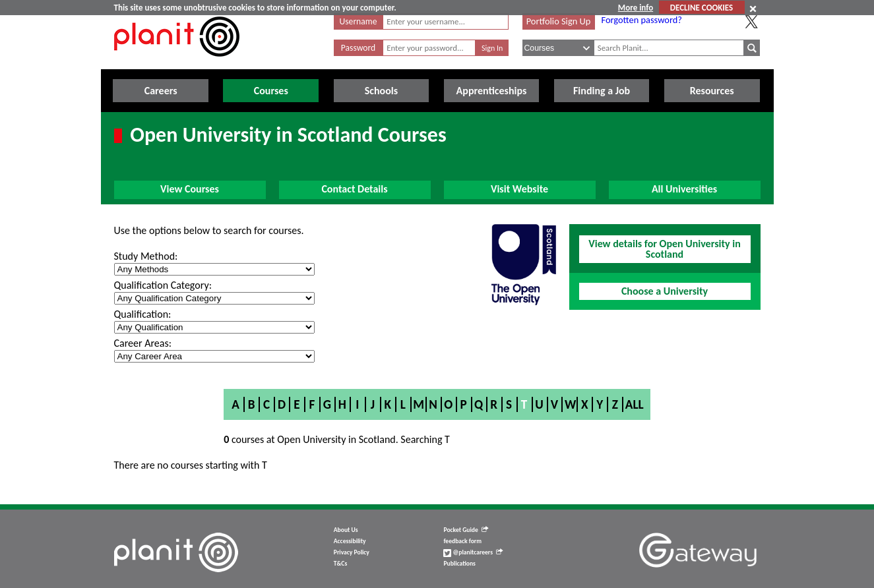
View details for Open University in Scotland (664, 249)
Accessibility (350, 541)
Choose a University (665, 291)
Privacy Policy (352, 552)
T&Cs (340, 564)
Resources (712, 91)
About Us (346, 530)
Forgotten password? (642, 20)
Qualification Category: (163, 285)
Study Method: (146, 256)
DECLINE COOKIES (702, 8)
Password (358, 48)
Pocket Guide (465, 530)
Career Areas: (143, 343)
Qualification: (143, 314)
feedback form (462, 541)
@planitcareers (473, 552)
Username (359, 21)
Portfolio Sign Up (559, 21)
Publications (459, 564)
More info (636, 8)
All (635, 404)
